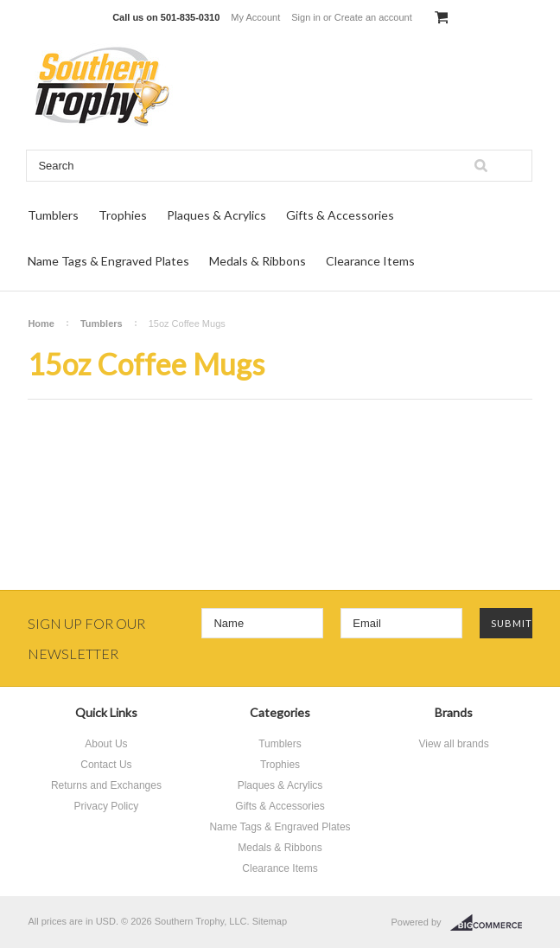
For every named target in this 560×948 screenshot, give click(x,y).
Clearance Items (370, 261)
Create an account (373, 17)
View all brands (453, 744)
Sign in (306, 17)
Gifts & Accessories (340, 215)
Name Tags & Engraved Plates (108, 261)
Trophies (123, 215)
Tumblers (53, 215)
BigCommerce (491, 923)
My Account (255, 17)
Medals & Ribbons (258, 261)
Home (41, 323)
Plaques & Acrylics (216, 215)
